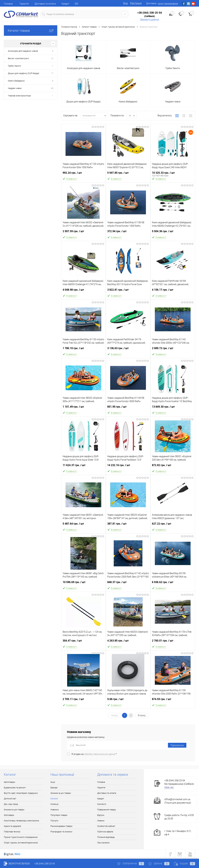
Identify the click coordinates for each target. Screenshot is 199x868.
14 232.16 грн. (128, 467)
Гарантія (24, 4)
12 (52, 58)
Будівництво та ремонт (15, 788)
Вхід (125, 3)
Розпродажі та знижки (61, 832)
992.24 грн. (83, 175)
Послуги (54, 821)
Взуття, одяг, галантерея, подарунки (21, 793)
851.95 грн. (128, 409)
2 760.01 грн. (173, 643)
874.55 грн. (173, 701)
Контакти (102, 804)
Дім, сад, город (11, 804)
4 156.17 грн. (173, 292)
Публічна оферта (105, 832)
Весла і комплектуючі (18, 58)
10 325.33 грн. (173, 175)
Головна (8, 4)
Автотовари (9, 782)
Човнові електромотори (19, 96)
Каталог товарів (31, 31)
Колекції (54, 804)
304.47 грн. (83, 643)
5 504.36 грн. (173, 233)
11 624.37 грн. (83, 467)
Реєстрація (136, 3)
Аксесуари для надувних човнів (23, 51)
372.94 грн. (128, 233)
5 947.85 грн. (128, 175)
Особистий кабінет (106, 826)
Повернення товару (107, 810)
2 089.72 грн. (173, 350)
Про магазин (103, 843)
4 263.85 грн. (128, 643)
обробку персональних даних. (100, 754)
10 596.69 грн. (83, 584)
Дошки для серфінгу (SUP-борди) (24, 73)
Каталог (54, 799)
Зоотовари (9, 815)
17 (52, 73)
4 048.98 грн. (83, 292)
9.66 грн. (128, 701)
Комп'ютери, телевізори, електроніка (21, 821)
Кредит (65, 4)
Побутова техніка (12, 832)
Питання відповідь (106, 837)
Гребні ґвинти (14, 66)
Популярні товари (59, 815)
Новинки (55, 810)
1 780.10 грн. (83, 350)
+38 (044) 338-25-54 (150, 13)
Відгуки (101, 815)
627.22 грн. (173, 526)
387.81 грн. (128, 526)
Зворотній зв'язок (17, 864)
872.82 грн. (173, 467)
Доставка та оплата (45, 4)
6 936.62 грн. (173, 584)
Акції (53, 782)
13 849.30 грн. (173, 409)
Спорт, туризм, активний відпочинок (21, 843)
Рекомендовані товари (61, 826)
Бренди (54, 788)
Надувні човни (15, 88)
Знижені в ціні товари (14, 810)
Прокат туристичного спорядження (21, 837)
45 (52, 88)
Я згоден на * (94, 754)
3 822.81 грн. (128, 292)
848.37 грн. (128, 584)
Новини (101, 821)
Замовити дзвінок (150, 19)
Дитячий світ (10, 799)
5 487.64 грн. (83, 526)
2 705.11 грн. (83, 701)
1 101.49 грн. (83, 409)
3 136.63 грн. (128, 350)
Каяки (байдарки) (16, 81)
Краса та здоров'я (12, 826)
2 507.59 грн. (83, 233)
